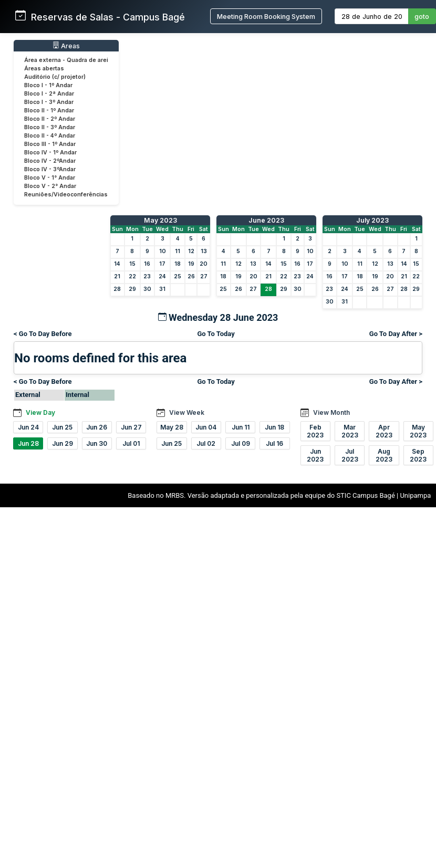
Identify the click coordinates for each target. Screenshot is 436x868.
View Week (187, 412)
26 (191, 276)
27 (204, 276)
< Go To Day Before (43, 334)
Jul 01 (131, 443)
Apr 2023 (384, 431)
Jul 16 (274, 443)
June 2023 (266, 220)
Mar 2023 (350, 431)
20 (204, 264)
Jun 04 (206, 427)
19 (191, 264)
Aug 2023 (384, 455)
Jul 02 (206, 443)
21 (117, 276)
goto (422, 17)
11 (178, 251)
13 (204, 251)
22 (132, 276)
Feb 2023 (315, 431)
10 (163, 251)
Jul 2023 (350, 455)
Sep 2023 (418, 455)
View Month (331, 412)
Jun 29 (63, 443)
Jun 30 (97, 443)
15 (132, 264)
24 (162, 276)
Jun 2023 (315, 455)
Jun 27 (131, 427)
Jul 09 (241, 443)
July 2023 (372, 220)
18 (178, 264)
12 (191, 251)
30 (147, 289)
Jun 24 (28, 427)
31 (162, 289)
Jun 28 (28, 443)
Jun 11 (241, 427)
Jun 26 (97, 427)
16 (147, 264)
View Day (40, 412)
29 (132, 289)
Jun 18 (274, 427)
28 (117, 289)
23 (147, 276)
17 (162, 264)
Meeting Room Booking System (266, 17)
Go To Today (216, 334)
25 (178, 276)
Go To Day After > (396, 334)
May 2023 (160, 220)
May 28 (172, 427)
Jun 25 (62, 427)
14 (117, 264)
